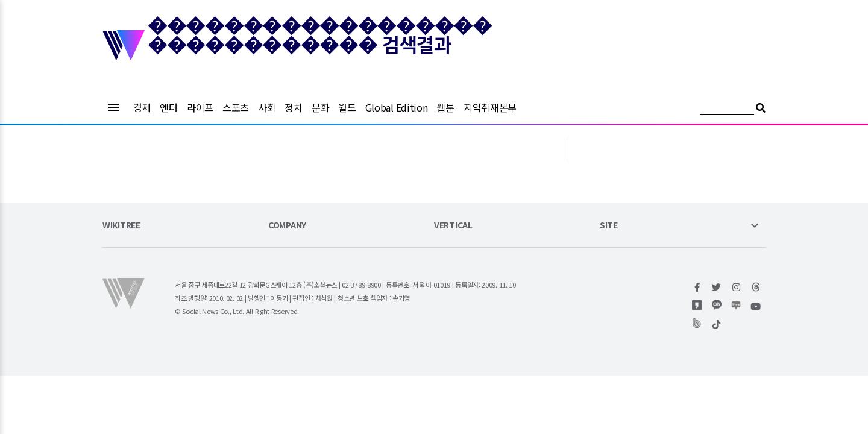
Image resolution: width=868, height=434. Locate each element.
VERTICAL (453, 226)
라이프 (200, 107)
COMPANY (287, 226)
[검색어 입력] (727, 109)
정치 (293, 107)
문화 (320, 107)
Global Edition (397, 107)
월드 (347, 107)
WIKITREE (121, 226)
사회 (267, 107)
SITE (609, 226)
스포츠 (236, 107)
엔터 (168, 107)
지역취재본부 (490, 107)
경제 (142, 107)
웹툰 (445, 107)
